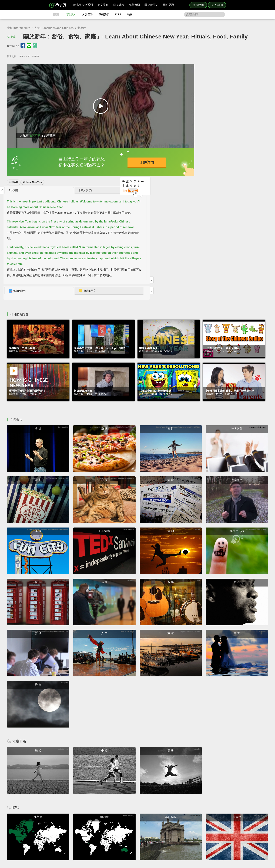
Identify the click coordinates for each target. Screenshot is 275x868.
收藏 (13, 37)
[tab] (193, 68)
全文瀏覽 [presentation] (178, 68)
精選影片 (71, 14)
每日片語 (142, 828)
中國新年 (14, 182)
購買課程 (198, 5)
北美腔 (82, 28)
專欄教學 (104, 14)
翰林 (130, 14)
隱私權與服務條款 (180, 822)
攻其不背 (35, 135)
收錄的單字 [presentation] (230, 169)
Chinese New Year (33, 182)
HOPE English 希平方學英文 (108, 801)
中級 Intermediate (19, 28)
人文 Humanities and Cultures (54, 28)
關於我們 (159, 828)
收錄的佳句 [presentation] (182, 169)
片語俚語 (87, 14)
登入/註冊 (217, 5)
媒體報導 (159, 832)
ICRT (118, 14)
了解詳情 (124, 162)
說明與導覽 (176, 825)
